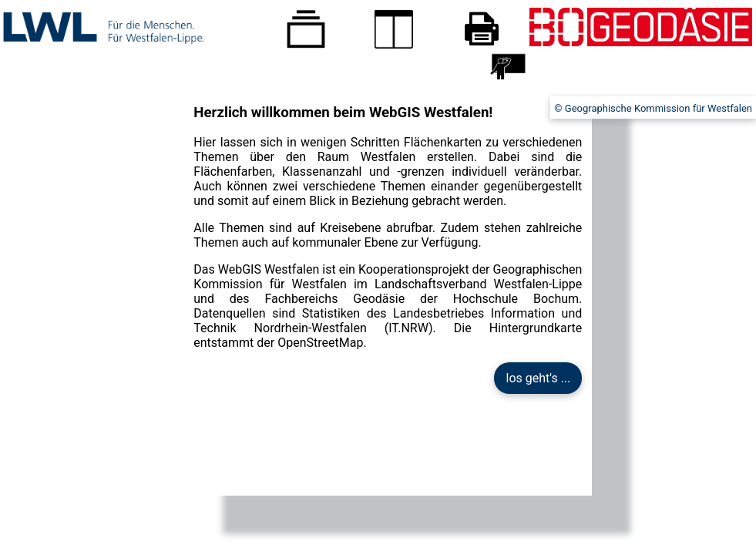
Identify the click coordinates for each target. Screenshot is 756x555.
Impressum (727, 74)
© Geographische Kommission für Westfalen (653, 108)
